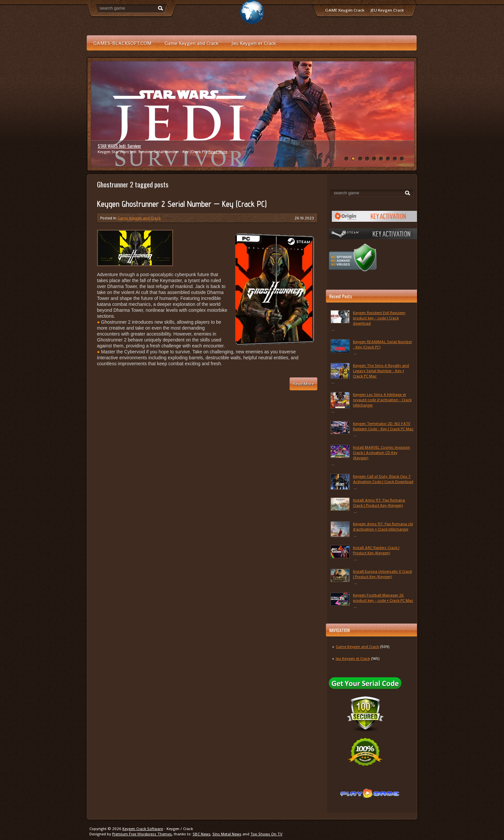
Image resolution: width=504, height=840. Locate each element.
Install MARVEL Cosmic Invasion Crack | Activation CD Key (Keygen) (381, 453)
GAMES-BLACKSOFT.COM (122, 43)
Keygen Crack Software (143, 829)
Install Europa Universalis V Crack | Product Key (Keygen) (382, 574)
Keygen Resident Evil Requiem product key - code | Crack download (379, 318)
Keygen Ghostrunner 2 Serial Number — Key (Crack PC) (182, 204)
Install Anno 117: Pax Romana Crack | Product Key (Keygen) (379, 503)
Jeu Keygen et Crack (254, 43)
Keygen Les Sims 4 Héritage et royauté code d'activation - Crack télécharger (382, 400)
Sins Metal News (227, 834)
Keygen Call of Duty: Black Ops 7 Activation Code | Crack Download (383, 479)
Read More (218, 152)
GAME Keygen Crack (345, 10)
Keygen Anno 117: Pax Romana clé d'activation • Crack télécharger (383, 527)
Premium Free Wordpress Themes (142, 834)
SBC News (202, 834)
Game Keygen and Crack (191, 43)
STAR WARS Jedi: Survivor (119, 146)
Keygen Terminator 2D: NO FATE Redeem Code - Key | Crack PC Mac (383, 426)
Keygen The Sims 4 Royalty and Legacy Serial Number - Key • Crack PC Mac (381, 371)
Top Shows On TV (266, 834)
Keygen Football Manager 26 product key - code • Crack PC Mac (383, 598)
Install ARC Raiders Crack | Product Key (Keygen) (376, 550)
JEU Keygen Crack (387, 10)
